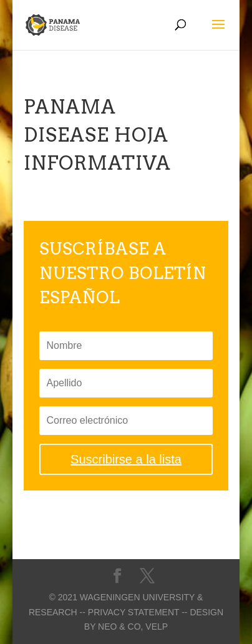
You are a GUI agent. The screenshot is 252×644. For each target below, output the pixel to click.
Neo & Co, (120, 627)
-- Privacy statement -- (134, 612)
